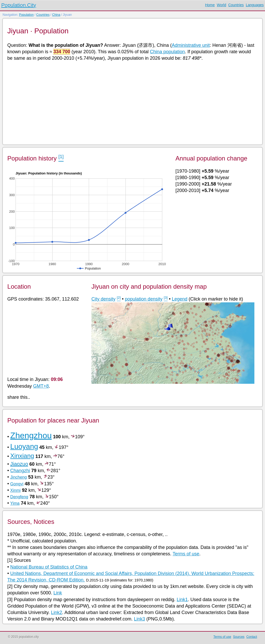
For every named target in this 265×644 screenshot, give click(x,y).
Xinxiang (22, 456)
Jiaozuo (19, 464)
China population (167, 52)
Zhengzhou (31, 435)
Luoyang (24, 446)
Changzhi (20, 471)
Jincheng (19, 477)
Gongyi (17, 484)
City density (103, 299)
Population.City (19, 5)
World (222, 5)
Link (58, 593)
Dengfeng (19, 497)
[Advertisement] (132, 102)
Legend (180, 299)
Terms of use (186, 554)
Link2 (57, 612)
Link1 (182, 600)
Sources (239, 637)
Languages (255, 5)
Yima (15, 503)
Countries (236, 5)
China (56, 15)
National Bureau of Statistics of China (49, 567)
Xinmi (16, 490)
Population (26, 15)
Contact (252, 637)
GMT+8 (41, 386)
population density (144, 299)
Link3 (140, 619)
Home (210, 5)
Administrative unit (191, 45)
